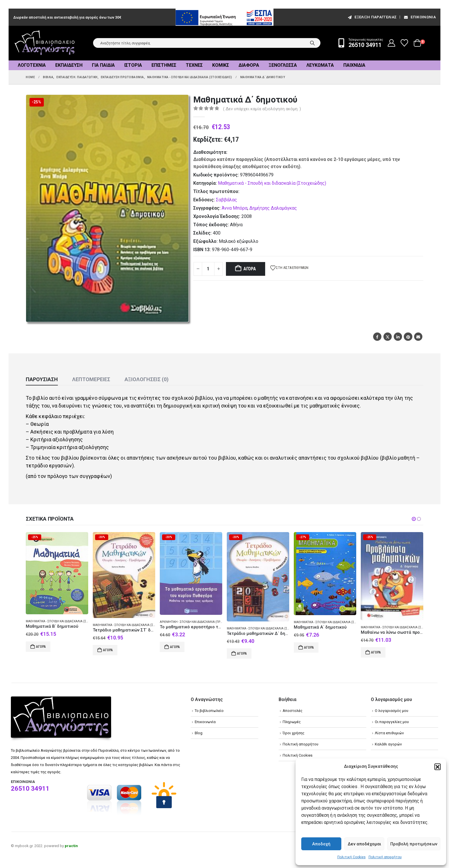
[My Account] (392, 43)
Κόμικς (221, 65)
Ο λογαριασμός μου (392, 711)
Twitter (388, 337)
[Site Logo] (45, 43)
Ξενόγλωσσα (283, 65)
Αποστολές (293, 711)
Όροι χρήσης (294, 733)
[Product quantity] (208, 269)
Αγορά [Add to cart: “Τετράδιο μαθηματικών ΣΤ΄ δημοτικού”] (108, 650)
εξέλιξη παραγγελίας (372, 17)
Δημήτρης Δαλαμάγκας (273, 208)
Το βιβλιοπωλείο (209, 711)
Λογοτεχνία (32, 65)
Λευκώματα (320, 65)
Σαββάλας (227, 200)
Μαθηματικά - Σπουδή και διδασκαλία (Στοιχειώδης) (272, 183)
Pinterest (408, 337)
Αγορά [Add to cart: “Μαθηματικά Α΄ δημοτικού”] (309, 647)
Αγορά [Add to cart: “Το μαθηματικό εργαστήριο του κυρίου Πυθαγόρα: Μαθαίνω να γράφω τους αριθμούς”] (175, 647)
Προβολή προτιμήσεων (414, 844)
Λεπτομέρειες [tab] (91, 379)
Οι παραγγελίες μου (392, 722)
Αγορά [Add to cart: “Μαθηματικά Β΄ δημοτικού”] (41, 647)
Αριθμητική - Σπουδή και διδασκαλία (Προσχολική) (198, 622)
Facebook (377, 337)
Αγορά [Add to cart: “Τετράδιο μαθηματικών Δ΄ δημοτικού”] (242, 654)
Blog (199, 733)
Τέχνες (194, 65)
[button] (438, 767)
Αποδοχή (321, 844)
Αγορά (250, 269)
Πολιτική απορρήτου (385, 857)
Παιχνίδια (354, 65)
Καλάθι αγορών (388, 744)
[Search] (312, 43)
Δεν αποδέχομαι (364, 844)
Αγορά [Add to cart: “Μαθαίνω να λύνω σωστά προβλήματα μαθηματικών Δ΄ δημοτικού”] (376, 652)
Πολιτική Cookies (351, 857)
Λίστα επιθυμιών (389, 733)
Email (418, 337)
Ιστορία (133, 65)
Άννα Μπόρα (235, 208)
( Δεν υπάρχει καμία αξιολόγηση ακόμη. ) (262, 109)
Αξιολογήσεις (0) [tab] (147, 379)
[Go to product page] (57, 573)
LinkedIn (398, 337)
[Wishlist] (404, 43)
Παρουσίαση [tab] (42, 379)
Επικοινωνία (420, 17)
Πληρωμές (292, 722)
